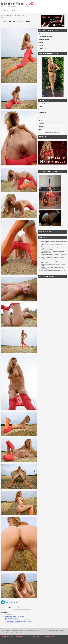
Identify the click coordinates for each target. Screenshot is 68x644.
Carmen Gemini (9, 615)
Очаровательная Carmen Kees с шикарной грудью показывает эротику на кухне (18, 622)
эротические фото (7, 16)
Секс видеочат (37, 637)
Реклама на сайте (49, 637)
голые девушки (29, 640)
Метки (28, 637)
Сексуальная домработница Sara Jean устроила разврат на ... (51, 249)
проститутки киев (9, 10)
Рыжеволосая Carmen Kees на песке (15, 616)
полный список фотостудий (53, 133)
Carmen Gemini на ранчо (11, 618)
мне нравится (11, 602)
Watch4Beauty (19, 16)
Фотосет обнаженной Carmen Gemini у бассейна (18, 620)
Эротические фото (7, 637)
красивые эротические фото (17, 4)
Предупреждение (22, 641)
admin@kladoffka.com (7, 641)
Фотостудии (19, 637)
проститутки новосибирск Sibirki (52, 167)
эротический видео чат (38, 640)
